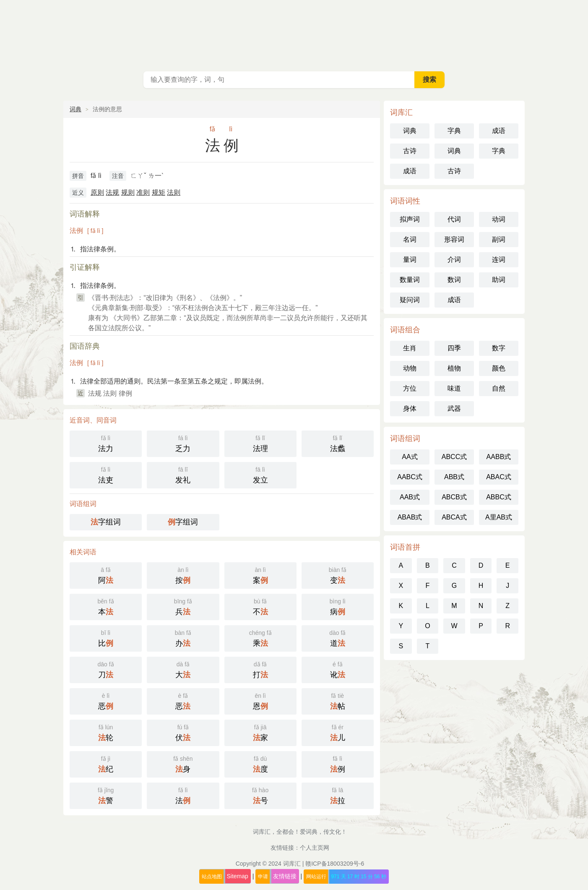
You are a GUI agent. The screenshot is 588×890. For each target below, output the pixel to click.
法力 (106, 443)
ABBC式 (499, 497)
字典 (454, 131)
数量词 (410, 280)
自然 (499, 388)
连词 (499, 260)
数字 (499, 348)
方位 (410, 388)
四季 (454, 348)
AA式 (410, 457)
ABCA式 (454, 517)
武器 (454, 408)
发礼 (183, 474)
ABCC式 (454, 457)
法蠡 (338, 443)
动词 (499, 219)
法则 (174, 192)
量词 (410, 260)
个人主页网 (315, 848)
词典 (75, 109)
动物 (410, 368)
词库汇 (292, 864)
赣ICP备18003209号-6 (335, 864)
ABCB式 (454, 497)
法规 (112, 192)
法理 (260, 443)
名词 (410, 239)
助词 (499, 280)
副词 (499, 239)
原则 (97, 192)
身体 (410, 408)
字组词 (106, 522)
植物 (454, 368)
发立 (260, 474)
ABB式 (454, 477)
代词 (454, 219)
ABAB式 (410, 517)
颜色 (499, 368)
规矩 (159, 192)
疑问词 (410, 300)
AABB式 (499, 457)
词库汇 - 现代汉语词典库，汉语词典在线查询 (294, 34)
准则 (143, 192)
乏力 (183, 443)
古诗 (410, 151)
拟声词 (410, 219)
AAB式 (410, 497)
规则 (128, 192)
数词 (454, 280)
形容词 (454, 239)
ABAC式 (499, 477)
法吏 (106, 474)
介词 (454, 260)
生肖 (410, 348)
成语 (499, 131)
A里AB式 (499, 517)
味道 (454, 388)
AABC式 (410, 477)
